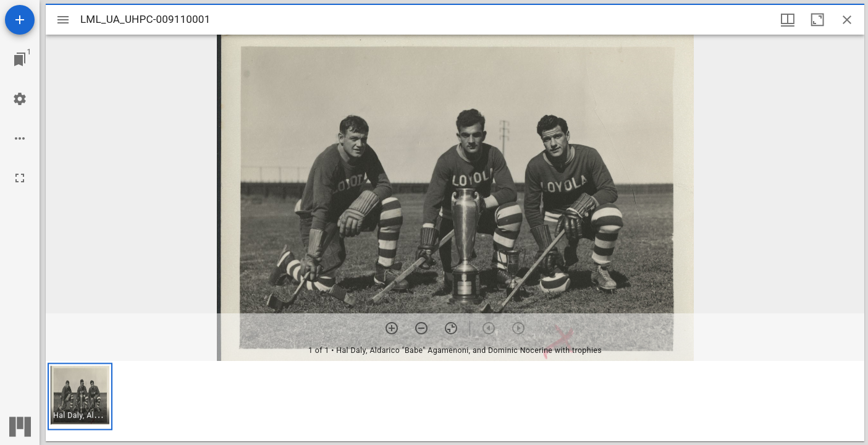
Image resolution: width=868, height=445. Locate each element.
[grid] (455, 401)
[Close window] (847, 20)
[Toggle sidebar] (63, 20)
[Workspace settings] (20, 99)
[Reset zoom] (451, 328)
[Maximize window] (817, 20)
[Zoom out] (421, 328)
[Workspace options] (20, 138)
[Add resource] (20, 20)
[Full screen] (20, 178)
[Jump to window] (20, 59)
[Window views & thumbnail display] (788, 20)
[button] (80, 396)
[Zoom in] (392, 328)
